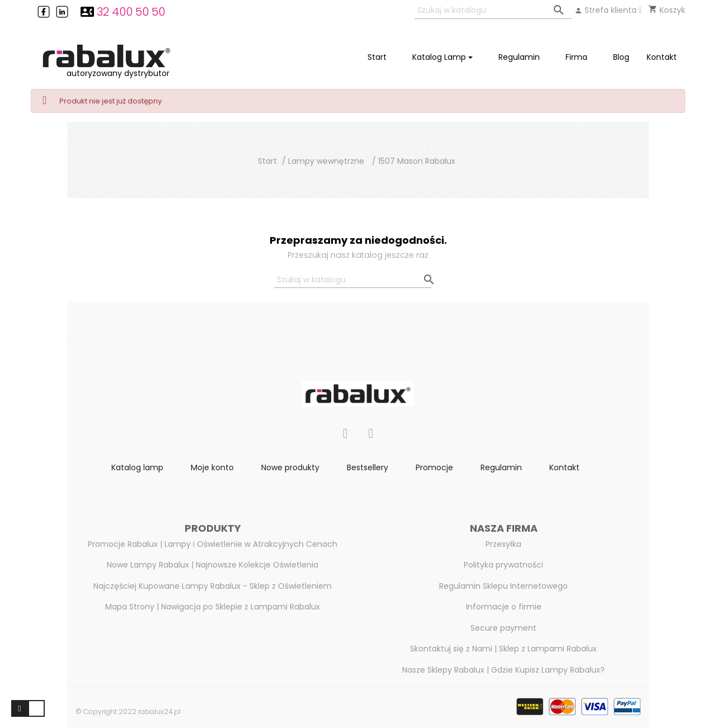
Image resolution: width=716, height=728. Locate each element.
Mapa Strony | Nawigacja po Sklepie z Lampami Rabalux (213, 607)
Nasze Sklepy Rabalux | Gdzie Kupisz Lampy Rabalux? (503, 670)
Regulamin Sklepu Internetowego (503, 586)
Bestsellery (368, 467)
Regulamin (501, 467)
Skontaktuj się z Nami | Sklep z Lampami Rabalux (503, 649)
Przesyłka (503, 544)
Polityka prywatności (503, 565)
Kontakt (564, 467)
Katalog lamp (137, 467)
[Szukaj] (493, 11)
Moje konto (212, 467)
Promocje (434, 467)
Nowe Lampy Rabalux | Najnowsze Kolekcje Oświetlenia (213, 565)
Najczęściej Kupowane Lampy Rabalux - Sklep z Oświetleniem (213, 586)
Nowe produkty (290, 467)
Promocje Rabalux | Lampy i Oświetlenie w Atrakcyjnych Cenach (213, 544)
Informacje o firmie (504, 607)
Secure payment (503, 628)
